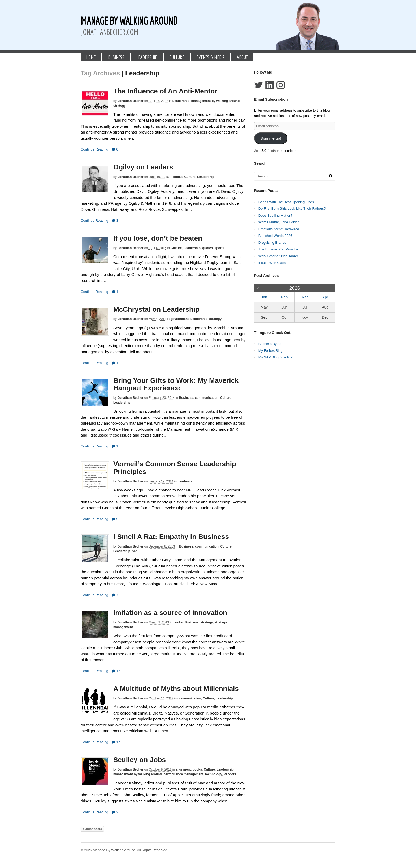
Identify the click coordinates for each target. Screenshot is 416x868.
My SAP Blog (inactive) (276, 357)
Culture (177, 57)
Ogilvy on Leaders (143, 167)
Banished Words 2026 (275, 236)
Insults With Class (272, 263)
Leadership (147, 57)
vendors (230, 774)
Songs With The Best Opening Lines (286, 202)
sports (220, 248)
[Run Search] (331, 176)
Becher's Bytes (270, 344)
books (178, 177)
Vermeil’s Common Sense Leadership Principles (175, 468)
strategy (120, 106)
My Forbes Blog (270, 351)
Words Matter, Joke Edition (279, 222)
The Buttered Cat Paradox (278, 249)
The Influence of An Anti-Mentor (165, 91)
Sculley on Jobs (140, 760)
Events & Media (211, 57)
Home (91, 57)
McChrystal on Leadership (156, 309)
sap (135, 551)
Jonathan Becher (130, 101)
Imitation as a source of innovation (170, 613)
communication (207, 398)
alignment (183, 769)
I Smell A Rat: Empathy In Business (171, 537)
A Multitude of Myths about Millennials (176, 689)
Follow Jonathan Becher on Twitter (258, 85)
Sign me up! (271, 138)
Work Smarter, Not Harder (278, 256)
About (242, 57)
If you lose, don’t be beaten (158, 238)
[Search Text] (291, 176)
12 (116, 671)
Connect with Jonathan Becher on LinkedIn (270, 85)
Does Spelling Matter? (275, 215)
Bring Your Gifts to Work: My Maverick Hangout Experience (176, 384)
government (180, 319)
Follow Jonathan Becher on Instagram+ (281, 85)
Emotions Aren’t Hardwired (279, 229)
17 (116, 742)
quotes (208, 248)
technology (214, 774)
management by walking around (216, 101)
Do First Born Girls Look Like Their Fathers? (292, 209)
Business (116, 57)
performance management (183, 774)
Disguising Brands (272, 243)
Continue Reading (94, 149)
